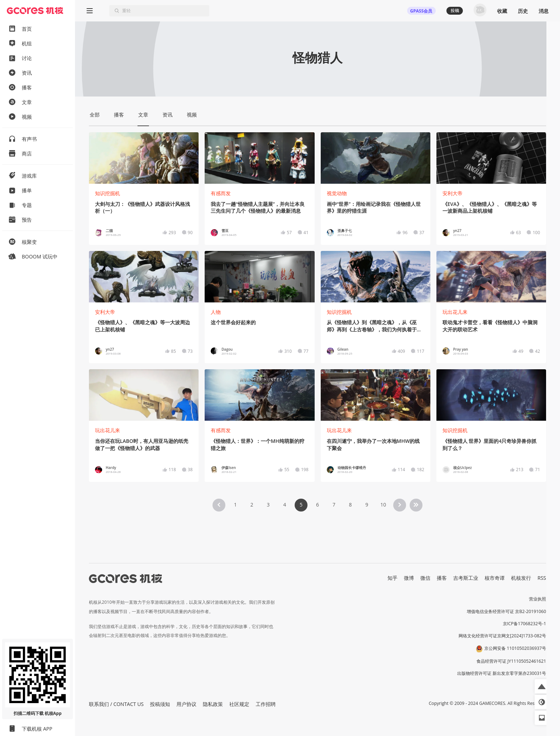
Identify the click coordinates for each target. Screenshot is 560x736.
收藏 (502, 11)
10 (383, 505)
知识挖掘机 (107, 193)
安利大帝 (452, 193)
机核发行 (521, 578)
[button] (542, 686)
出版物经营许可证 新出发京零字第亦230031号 (502, 673)
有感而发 (221, 193)
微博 (409, 578)
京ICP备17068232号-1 (525, 624)
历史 (523, 11)
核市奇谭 (495, 578)
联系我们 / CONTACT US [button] (116, 704)
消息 (544, 11)
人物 (216, 312)
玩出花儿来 (455, 312)
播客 (442, 578)
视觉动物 (337, 193)
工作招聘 (266, 704)
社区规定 (239, 704)
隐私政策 (213, 704)
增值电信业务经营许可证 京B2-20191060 (506, 611)
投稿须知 (160, 704)
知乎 (392, 578)
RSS (542, 578)
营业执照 (537, 599)
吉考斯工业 (466, 578)
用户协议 (186, 704)
